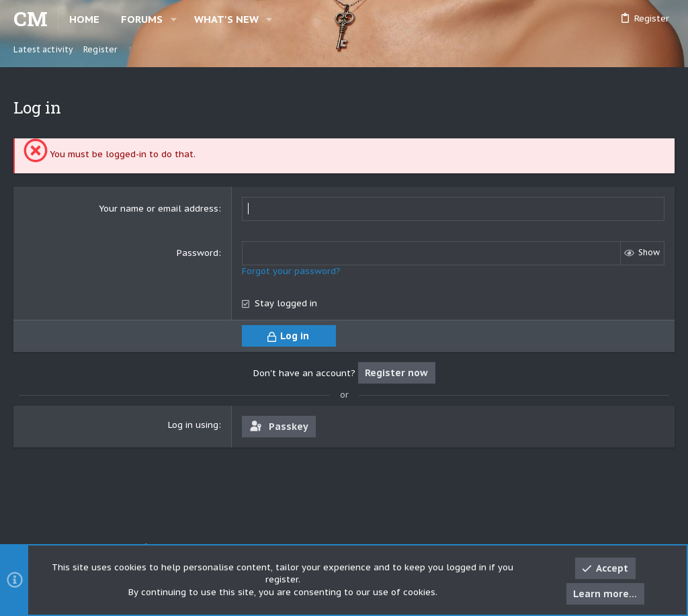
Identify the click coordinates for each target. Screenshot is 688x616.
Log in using (193, 425)
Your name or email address (159, 209)
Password (198, 253)
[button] (174, 19)
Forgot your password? (291, 271)
